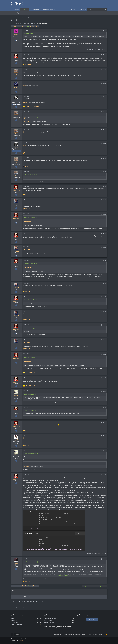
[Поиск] (97, 10)
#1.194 (105, 391)
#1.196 (105, 422)
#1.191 (105, 340)
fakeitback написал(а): (30, 115)
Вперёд (35, 26)
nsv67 (14, 20)
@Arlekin (25, 102)
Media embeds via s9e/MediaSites (20, 642)
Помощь (95, 635)
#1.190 (105, 325)
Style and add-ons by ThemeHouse (19, 639)
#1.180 (105, 172)
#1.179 (105, 158)
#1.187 (105, 283)
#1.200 (105, 559)
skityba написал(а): (29, 33)
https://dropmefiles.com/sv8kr (37, 99)
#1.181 (105, 186)
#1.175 (105, 97)
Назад (14, 26)
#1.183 (105, 214)
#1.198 (105, 451)
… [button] (20, 26)
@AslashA (26, 438)
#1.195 (105, 408)
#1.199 (105, 475)
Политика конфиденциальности (83, 635)
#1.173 (105, 70)
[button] (41, 10)
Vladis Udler (26, 202)
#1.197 (105, 436)
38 (23, 26)
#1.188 (105, 297)
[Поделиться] (101, 30)
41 (31, 26)
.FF (40, 624)
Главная (100, 635)
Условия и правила (69, 635)
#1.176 (105, 112)
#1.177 (105, 130)
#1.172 (105, 55)
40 (28, 26)
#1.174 (105, 83)
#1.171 (105, 30)
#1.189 (105, 312)
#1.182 (105, 200)
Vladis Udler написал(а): (30, 394)
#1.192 (105, 354)
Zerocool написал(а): (30, 217)
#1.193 (105, 378)
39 (25, 26)
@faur (24, 85)
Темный (17, 635)
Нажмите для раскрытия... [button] (65, 576)
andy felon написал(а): (30, 463)
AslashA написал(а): (29, 411)
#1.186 (105, 261)
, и (33, 106)
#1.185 (105, 247)
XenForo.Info (23, 640)
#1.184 (105, 234)
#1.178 (105, 143)
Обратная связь (59, 635)
